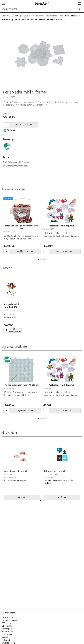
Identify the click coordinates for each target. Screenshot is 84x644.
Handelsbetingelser (10, 621)
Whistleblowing (8, 643)
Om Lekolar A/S (8, 618)
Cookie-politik (8, 629)
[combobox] (42, 9)
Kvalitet (5, 637)
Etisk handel (7, 635)
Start (4, 16)
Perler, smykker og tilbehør (45, 16)
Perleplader (32, 20)
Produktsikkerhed (9, 632)
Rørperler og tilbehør (69, 16)
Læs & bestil (22, 497)
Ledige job (6, 640)
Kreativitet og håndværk (19, 16)
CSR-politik (6, 623)
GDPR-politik (7, 626)
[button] (38, 259)
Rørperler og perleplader (13, 20)
